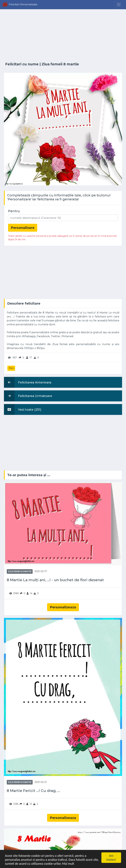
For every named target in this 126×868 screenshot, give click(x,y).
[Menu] (119, 5)
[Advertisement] (63, 36)
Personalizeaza (63, 607)
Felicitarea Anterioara (28, 382)
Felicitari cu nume (22, 64)
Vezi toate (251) (23, 409)
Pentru (14, 211)
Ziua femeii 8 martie (60, 64)
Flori (11, 368)
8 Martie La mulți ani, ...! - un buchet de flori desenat (55, 580)
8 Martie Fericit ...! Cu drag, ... (33, 791)
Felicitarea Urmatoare (28, 396)
